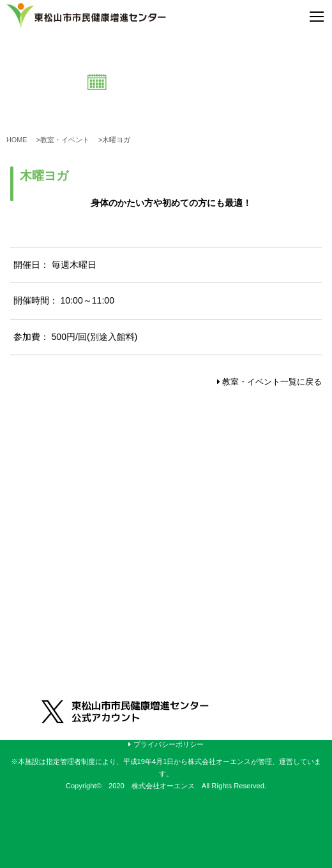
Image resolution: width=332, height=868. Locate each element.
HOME (20, 140)
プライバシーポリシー (166, 744)
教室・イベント (68, 140)
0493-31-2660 (84, 563)
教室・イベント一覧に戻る (270, 382)
